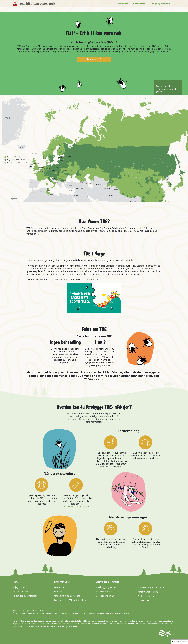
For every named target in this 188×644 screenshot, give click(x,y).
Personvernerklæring (148, 592)
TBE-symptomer (104, 592)
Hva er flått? (60, 587)
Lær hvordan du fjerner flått (77, 506)
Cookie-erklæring (146, 596)
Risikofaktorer (123, 3)
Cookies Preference (179, 642)
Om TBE (58, 592)
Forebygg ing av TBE (106, 587)
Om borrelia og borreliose (67, 596)
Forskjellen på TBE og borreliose (70, 600)
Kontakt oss (143, 600)
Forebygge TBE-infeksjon (25, 596)
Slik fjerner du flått (105, 596)
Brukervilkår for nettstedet (151, 588)
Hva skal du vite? (21, 592)
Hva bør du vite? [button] (139, 3)
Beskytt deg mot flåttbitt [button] (161, 3)
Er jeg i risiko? (20, 587)
